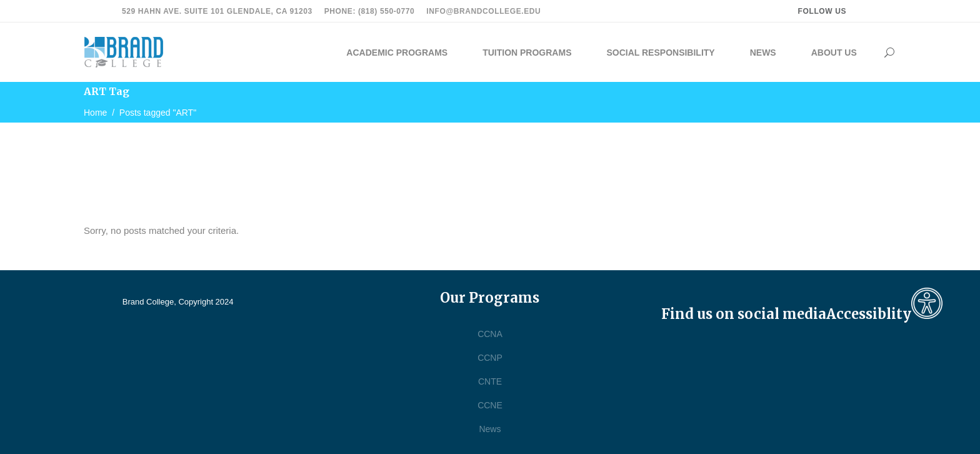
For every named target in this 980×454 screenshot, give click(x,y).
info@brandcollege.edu (483, 11)
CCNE (490, 405)
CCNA (490, 334)
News (490, 429)
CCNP (490, 358)
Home (95, 113)
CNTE (490, 381)
